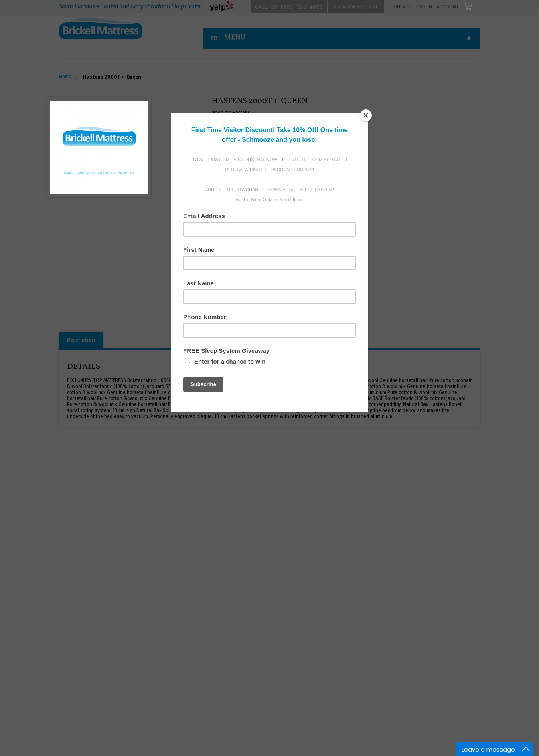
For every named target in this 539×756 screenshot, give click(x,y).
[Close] (366, 115)
